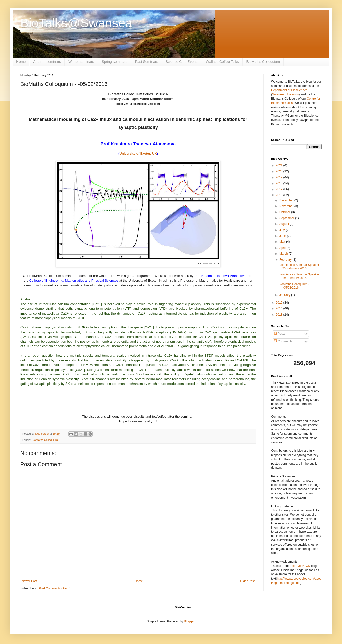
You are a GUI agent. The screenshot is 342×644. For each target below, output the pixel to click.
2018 (280, 183)
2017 (280, 189)
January (285, 295)
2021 (280, 165)
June (283, 236)
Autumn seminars (47, 62)
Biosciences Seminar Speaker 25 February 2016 (299, 267)
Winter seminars (81, 62)
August (285, 224)
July (283, 230)
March (284, 254)
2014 (280, 308)
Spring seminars (114, 62)
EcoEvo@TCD (300, 566)
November (287, 206)
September (287, 218)
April (283, 248)
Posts (280, 334)
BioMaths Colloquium (263, 62)
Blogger (189, 621)
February (286, 260)
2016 (280, 195)
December (287, 200)
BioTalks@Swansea (76, 23)
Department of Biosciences (289, 90)
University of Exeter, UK (138, 154)
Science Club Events (182, 62)
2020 (280, 171)
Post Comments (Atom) (55, 588)
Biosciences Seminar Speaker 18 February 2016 (299, 276)
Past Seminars (147, 62)
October (285, 212)
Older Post (247, 581)
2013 (280, 315)
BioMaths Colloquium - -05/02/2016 (294, 286)
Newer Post (29, 581)
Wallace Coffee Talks (222, 62)
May (283, 242)
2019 (280, 177)
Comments (283, 341)
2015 (280, 303)
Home (21, 62)
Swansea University (285, 94)
